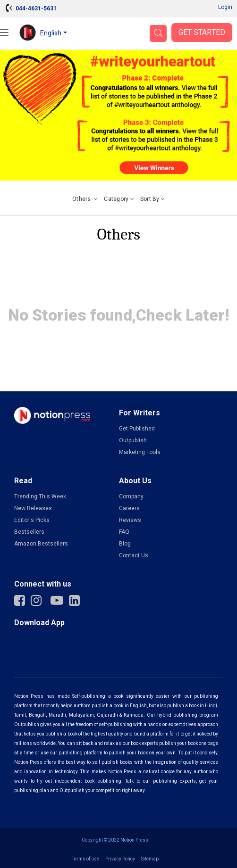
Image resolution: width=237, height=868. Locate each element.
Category (119, 199)
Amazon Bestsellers (41, 544)
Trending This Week (40, 496)
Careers (129, 508)
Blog (125, 544)
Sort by (152, 199)
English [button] (51, 33)
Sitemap (150, 859)
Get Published (137, 429)
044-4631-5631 (36, 8)
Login (225, 7)
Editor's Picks (32, 520)
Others (85, 199)
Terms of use (85, 859)
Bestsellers (29, 532)
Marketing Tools (140, 452)
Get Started (202, 33)
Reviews (130, 520)
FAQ (124, 532)
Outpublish (133, 440)
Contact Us (134, 555)
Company (131, 496)
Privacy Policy (120, 859)
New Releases (33, 508)
